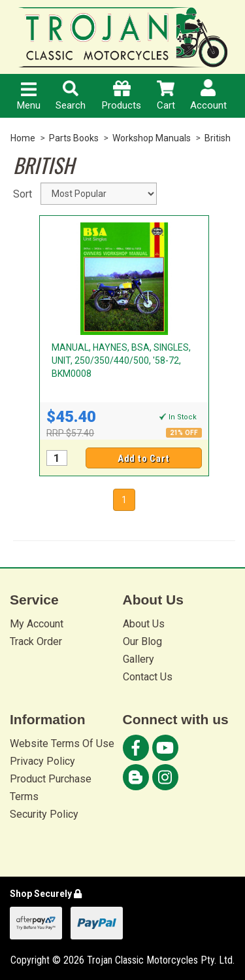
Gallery (139, 659)
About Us (144, 624)
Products (122, 96)
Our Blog (142, 641)
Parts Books (74, 138)
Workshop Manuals (152, 138)
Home (23, 138)
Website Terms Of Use (62, 744)
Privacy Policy (42, 761)
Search (71, 96)
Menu (29, 97)
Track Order (36, 641)
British (218, 138)
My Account (37, 624)
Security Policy (44, 814)
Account (208, 95)
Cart (166, 96)
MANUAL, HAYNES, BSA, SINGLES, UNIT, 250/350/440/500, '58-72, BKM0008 (121, 360)
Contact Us (148, 677)
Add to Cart (144, 459)
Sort (22, 194)
